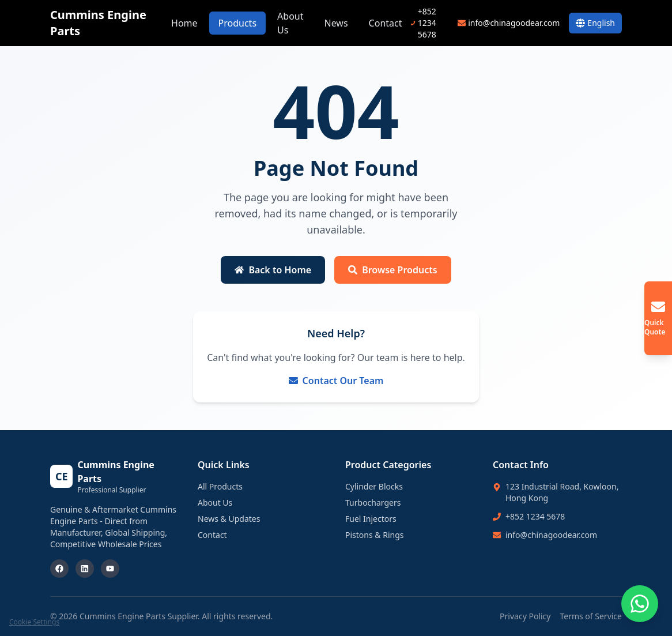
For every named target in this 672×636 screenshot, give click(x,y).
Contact (386, 23)
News (336, 23)
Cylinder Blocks (374, 486)
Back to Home (273, 270)
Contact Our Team (336, 381)
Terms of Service (591, 616)
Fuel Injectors (371, 519)
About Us (290, 23)
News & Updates (229, 519)
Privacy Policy (525, 616)
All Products (220, 486)
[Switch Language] (595, 23)
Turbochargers (373, 503)
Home (184, 23)
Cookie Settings (34, 622)
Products (238, 23)
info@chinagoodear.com (551, 535)
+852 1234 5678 (535, 516)
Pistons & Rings (375, 535)
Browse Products (392, 270)
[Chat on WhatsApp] (640, 604)
